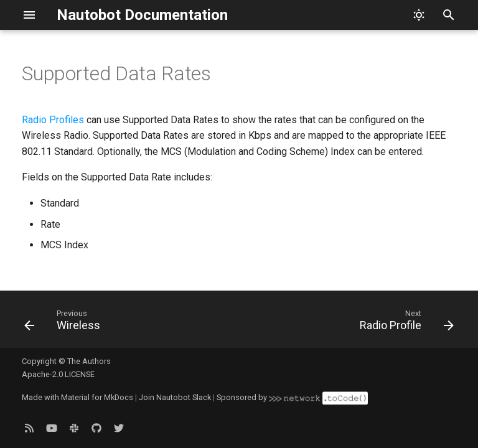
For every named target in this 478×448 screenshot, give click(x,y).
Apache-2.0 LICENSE (58, 374)
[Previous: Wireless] (65, 323)
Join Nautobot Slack (175, 397)
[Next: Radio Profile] (404, 323)
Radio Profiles (53, 120)
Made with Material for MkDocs (77, 397)
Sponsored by (292, 397)
